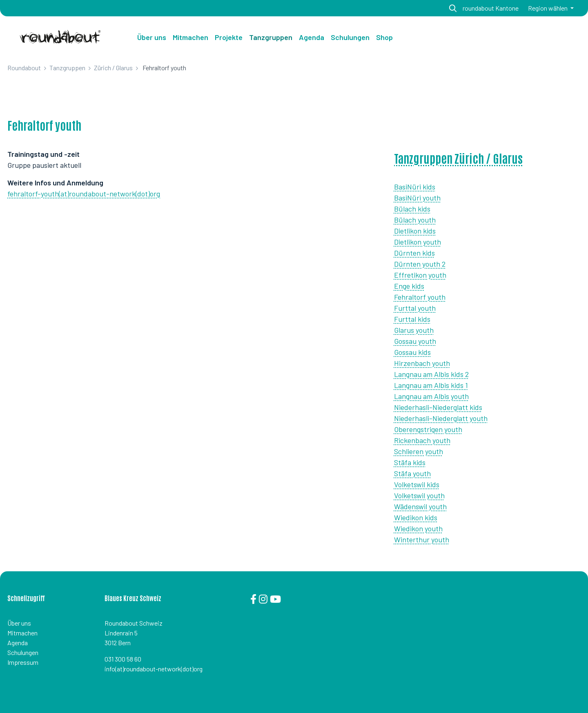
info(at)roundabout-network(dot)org (154, 669)
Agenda (18, 643)
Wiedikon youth (418, 528)
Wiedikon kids (416, 517)
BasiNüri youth (417, 198)
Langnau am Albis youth (431, 396)
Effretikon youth (420, 275)
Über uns (152, 37)
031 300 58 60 (123, 659)
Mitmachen (22, 633)
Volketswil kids (417, 484)
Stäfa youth (412, 473)
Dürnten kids (414, 253)
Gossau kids (412, 352)
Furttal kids (412, 319)
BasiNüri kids (415, 187)
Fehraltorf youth (420, 297)
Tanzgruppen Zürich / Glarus (458, 158)
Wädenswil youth (420, 506)
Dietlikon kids (415, 231)
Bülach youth (415, 220)
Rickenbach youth (422, 440)
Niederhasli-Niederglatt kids (438, 407)
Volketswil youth (419, 495)
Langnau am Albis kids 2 (431, 374)
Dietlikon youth (418, 242)
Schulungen (23, 652)
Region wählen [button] (548, 8)
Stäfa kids (410, 462)
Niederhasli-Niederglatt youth (441, 418)
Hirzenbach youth (422, 363)
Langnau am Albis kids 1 (431, 385)
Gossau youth (415, 341)
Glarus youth (414, 330)
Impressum (23, 662)
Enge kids (409, 286)
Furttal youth (415, 308)
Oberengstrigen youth (428, 429)
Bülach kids (412, 209)
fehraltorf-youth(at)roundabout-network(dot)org (84, 194)
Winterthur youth (422, 539)
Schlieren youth (419, 451)
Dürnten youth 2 (420, 264)
